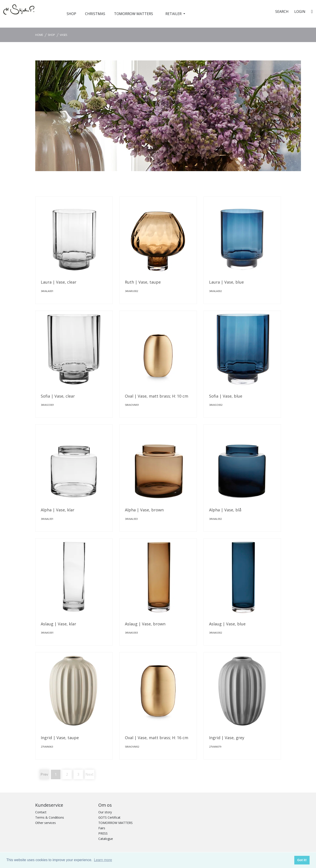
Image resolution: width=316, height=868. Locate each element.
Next (89, 774)
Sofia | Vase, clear (58, 396)
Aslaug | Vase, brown (145, 624)
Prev (44, 774)
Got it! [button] (302, 860)
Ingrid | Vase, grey (227, 738)
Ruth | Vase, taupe (143, 282)
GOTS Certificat (109, 817)
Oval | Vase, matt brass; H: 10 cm (157, 396)
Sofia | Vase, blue (226, 396)
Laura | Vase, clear (59, 282)
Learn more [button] (103, 860)
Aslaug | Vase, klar (58, 624)
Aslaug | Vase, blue (227, 624)
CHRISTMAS (95, 14)
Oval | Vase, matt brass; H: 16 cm (157, 738)
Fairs (102, 828)
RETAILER (174, 14)
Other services (46, 823)
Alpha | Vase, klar (58, 510)
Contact (41, 812)
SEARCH (282, 12)
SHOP (71, 14)
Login (300, 12)
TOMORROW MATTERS (134, 14)
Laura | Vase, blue (226, 282)
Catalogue (106, 839)
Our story (105, 812)
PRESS (103, 833)
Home (39, 35)
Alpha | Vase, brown (144, 510)
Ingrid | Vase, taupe (60, 738)
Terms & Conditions (50, 817)
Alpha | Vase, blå (225, 510)
